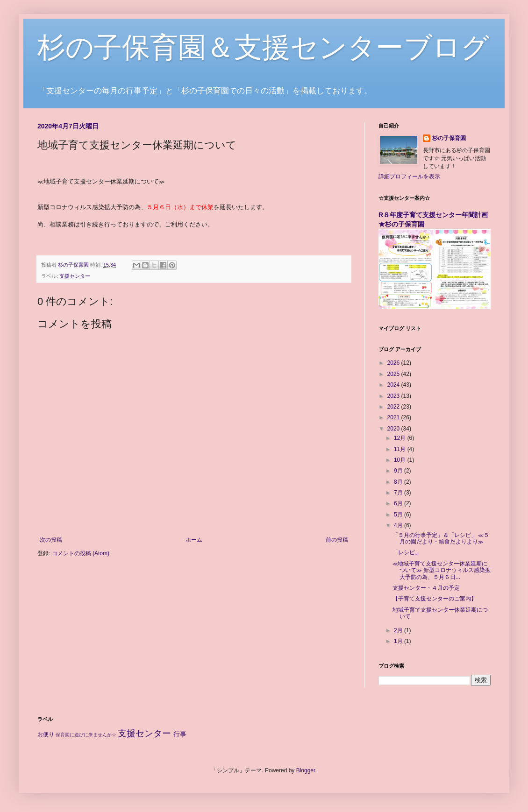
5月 (399, 515)
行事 (180, 734)
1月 (399, 641)
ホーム (194, 540)
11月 (401, 449)
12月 (401, 438)
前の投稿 (337, 540)
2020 (394, 429)
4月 (399, 525)
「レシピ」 (407, 552)
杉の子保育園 (449, 138)
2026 (394, 363)
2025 (394, 374)
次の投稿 (51, 540)
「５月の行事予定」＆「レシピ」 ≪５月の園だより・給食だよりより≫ (441, 538)
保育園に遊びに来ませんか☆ (86, 735)
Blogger (306, 770)
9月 (399, 471)
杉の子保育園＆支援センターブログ (263, 47)
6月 (399, 503)
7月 (399, 493)
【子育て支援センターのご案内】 (435, 599)
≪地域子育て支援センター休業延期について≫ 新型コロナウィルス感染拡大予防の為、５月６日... (442, 570)
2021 (394, 417)
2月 (399, 630)
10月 (401, 460)
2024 (394, 385)
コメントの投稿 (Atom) (81, 553)
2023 (394, 396)
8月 (399, 482)
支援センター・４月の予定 (426, 588)
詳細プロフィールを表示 (409, 177)
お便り (46, 734)
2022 (394, 407)
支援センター (75, 276)
